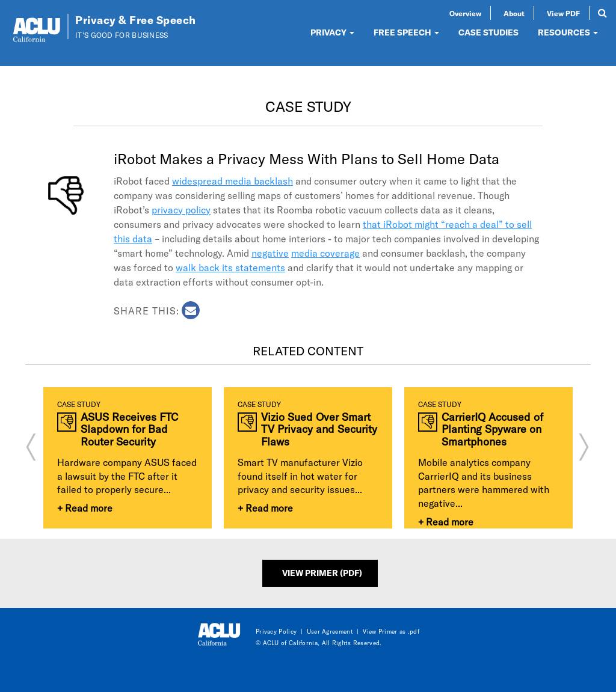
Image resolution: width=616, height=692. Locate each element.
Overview (465, 13)
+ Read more (85, 508)
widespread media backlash (233, 181)
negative (270, 253)
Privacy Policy (276, 631)
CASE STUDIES (488, 32)
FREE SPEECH (406, 32)
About (514, 13)
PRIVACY (332, 32)
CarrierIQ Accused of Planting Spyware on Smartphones (492, 429)
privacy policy (181, 210)
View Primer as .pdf (391, 631)
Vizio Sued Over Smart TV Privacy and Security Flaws (319, 429)
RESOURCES (568, 32)
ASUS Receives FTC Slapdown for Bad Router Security (129, 429)
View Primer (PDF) (322, 573)
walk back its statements (230, 267)
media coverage (325, 253)
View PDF (563, 13)
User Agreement (330, 631)
